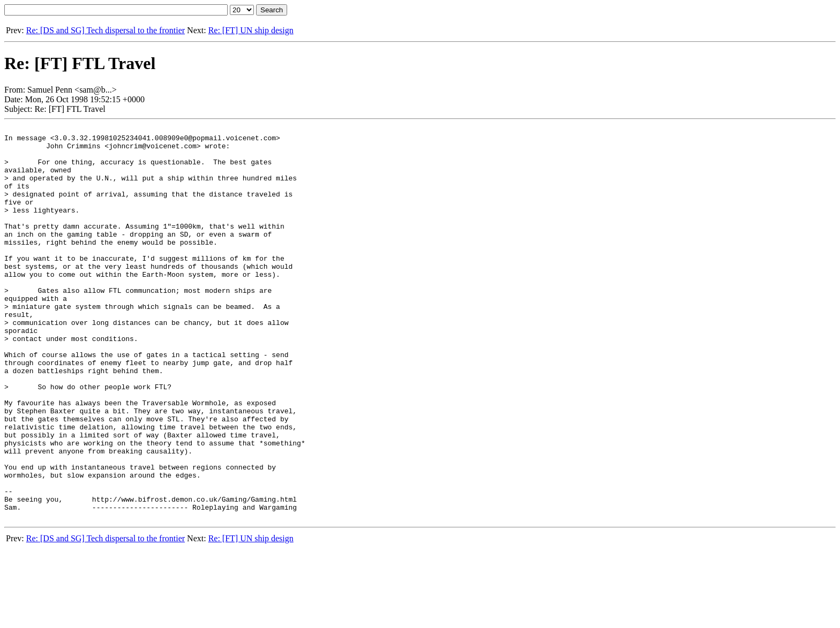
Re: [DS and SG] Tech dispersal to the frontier (106, 30)
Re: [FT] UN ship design (251, 30)
